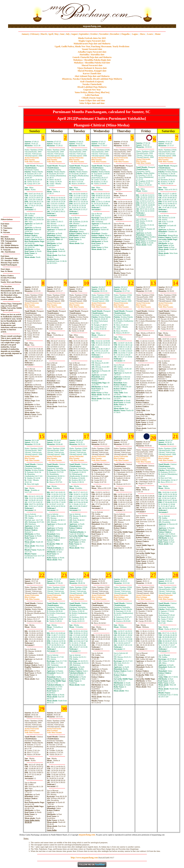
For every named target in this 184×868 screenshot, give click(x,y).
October (94, 34)
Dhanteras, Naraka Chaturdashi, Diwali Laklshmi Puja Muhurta (92, 79)
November (104, 34)
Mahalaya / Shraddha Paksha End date (92, 63)
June (62, 34)
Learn (150, 34)
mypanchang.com (92, 26)
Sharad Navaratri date (92, 65)
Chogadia (125, 34)
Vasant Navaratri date (92, 49)
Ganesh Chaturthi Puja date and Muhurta (92, 57)
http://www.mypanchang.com (84, 858)
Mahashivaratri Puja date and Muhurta (92, 44)
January (25, 34)
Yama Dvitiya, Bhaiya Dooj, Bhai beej (92, 92)
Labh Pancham (92, 95)
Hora (142, 34)
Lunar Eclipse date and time (92, 100)
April (51, 34)
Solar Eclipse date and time (92, 103)
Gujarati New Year (92, 90)
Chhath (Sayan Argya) (92, 98)
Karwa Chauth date (92, 73)
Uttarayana (32, 158)
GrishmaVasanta (121, 459)
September (84, 34)
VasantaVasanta (32, 161)
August (74, 34)
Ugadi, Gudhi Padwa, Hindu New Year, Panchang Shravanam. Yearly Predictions (92, 46)
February (35, 34)
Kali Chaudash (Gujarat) (92, 82)
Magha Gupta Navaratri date (92, 41)
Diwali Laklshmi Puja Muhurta (92, 87)
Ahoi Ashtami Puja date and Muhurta (92, 76)
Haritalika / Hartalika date (92, 55)
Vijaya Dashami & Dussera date (92, 68)
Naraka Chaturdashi (92, 84)
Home (158, 34)
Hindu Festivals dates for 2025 (92, 38)
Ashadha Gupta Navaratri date (92, 52)
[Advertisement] (20, 12)
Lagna (135, 34)
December (115, 34)
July (68, 34)
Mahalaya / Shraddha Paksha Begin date (92, 60)
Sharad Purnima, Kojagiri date (92, 71)
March (44, 34)
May (57, 34)
